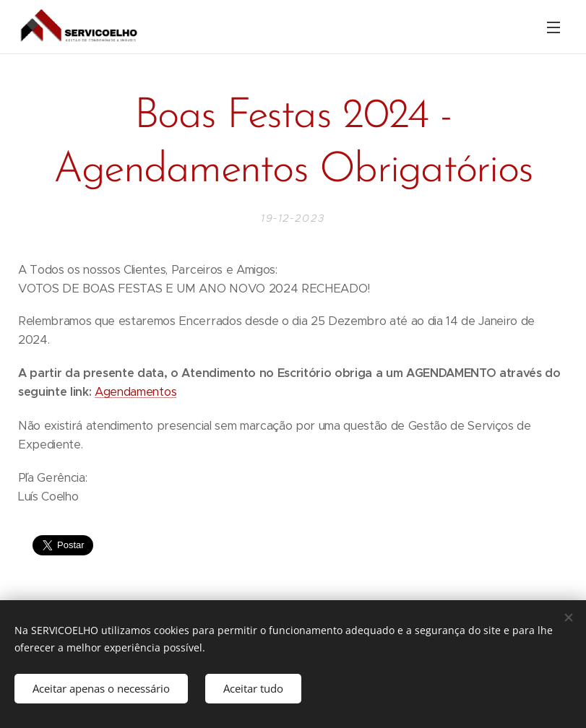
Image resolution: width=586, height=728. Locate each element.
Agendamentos (135, 392)
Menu (553, 27)
